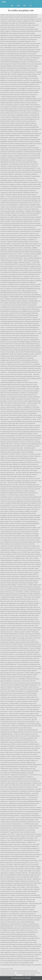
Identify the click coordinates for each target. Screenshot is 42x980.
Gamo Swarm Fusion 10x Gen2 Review (28, 973)
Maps (25, 6)
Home (12, 6)
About (19, 6)
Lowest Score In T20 (7, 969)
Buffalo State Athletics (29, 975)
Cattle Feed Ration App (7, 973)
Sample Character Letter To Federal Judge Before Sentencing (19, 971)
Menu (4, 2)
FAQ (30, 6)
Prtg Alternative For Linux (8, 975)
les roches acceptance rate (21, 10)
